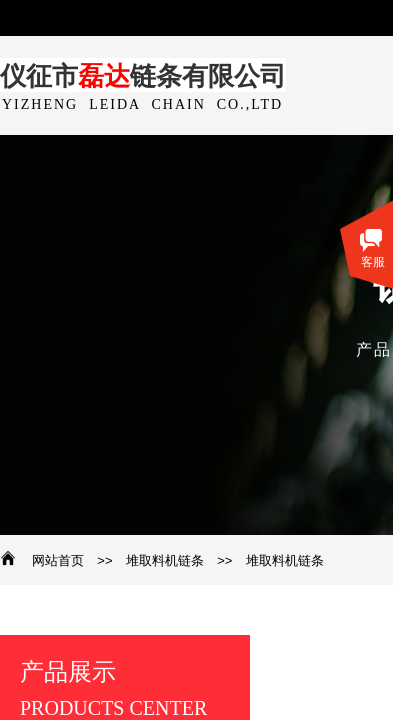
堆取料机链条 (165, 560)
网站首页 (58, 560)
